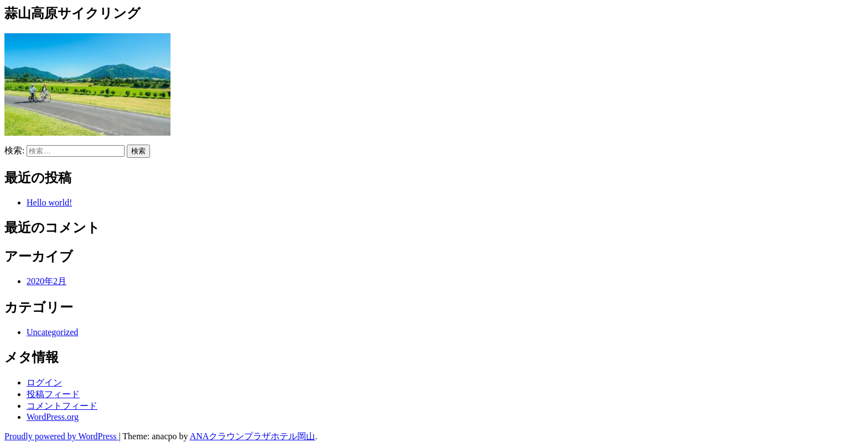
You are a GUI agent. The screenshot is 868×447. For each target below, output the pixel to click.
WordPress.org (53, 417)
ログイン (44, 382)
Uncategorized (52, 332)
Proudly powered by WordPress (61, 436)
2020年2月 (46, 281)
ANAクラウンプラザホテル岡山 (253, 436)
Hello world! (49, 202)
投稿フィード (53, 394)
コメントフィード (62, 406)
